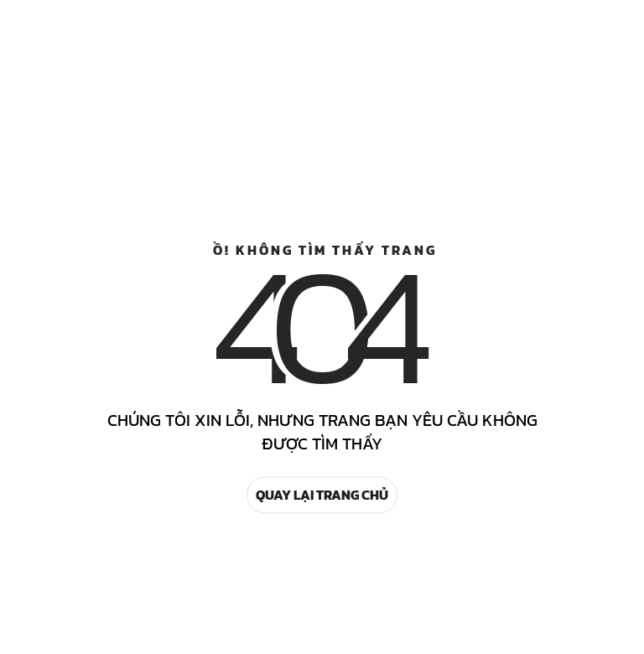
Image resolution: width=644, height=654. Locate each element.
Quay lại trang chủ (322, 495)
